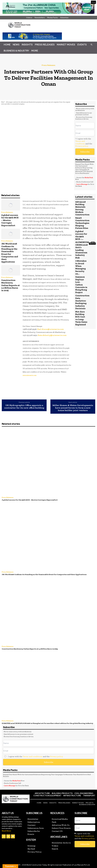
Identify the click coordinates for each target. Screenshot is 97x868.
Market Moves (66, 45)
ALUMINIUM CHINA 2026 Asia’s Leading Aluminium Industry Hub (82, 250)
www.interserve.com (30, 375)
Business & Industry (16, 51)
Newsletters (40, 18)
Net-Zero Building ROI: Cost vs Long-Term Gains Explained (81, 318)
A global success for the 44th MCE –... (81, 235)
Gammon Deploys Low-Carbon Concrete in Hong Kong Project (81, 285)
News (16, 45)
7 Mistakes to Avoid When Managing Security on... (81, 267)
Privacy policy (82, 146)
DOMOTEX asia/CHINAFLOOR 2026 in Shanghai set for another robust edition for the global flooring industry (47, 723)
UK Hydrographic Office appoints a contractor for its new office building (24, 407)
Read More (6, 831)
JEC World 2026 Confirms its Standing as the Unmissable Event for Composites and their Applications (10, 253)
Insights (27, 45)
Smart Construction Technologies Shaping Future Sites (82, 223)
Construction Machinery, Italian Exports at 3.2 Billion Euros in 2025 (10, 285)
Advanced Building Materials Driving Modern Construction (82, 208)
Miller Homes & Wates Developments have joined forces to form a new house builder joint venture (73, 408)
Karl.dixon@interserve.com (51, 329)
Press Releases (45, 45)
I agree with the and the (84, 142)
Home (7, 45)
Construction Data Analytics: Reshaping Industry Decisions (82, 302)
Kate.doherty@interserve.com (52, 335)
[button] (91, 45)
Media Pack (89, 178)
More (35, 51)
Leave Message (82, 184)
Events (82, 45)
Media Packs (53, 18)
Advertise (64, 18)
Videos (29, 18)
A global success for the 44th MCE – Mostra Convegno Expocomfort (10, 220)
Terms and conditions (80, 142)
